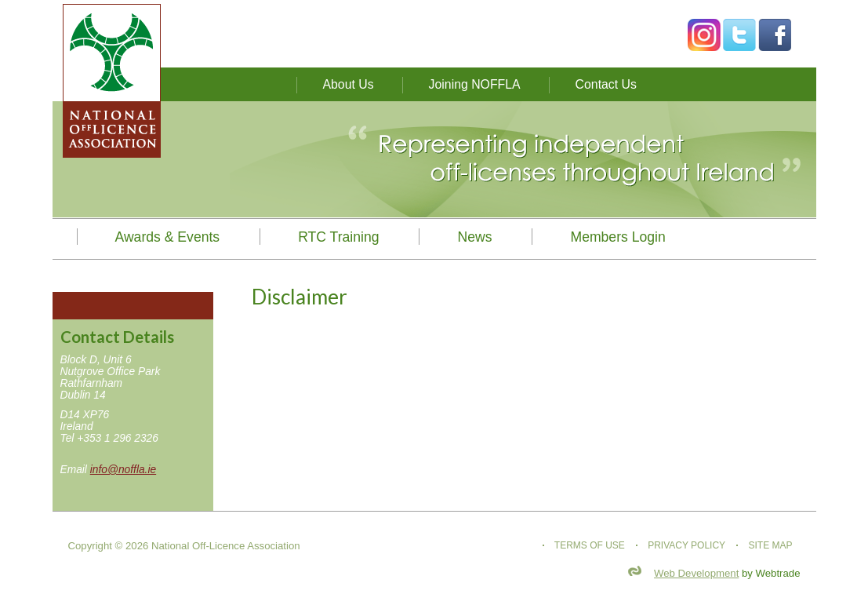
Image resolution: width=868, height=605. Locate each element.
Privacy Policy (686, 545)
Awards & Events (168, 237)
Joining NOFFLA (475, 84)
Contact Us (606, 84)
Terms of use (590, 545)
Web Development (696, 573)
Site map (770, 545)
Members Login (617, 237)
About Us (349, 84)
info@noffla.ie (123, 470)
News (474, 237)
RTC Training (338, 237)
